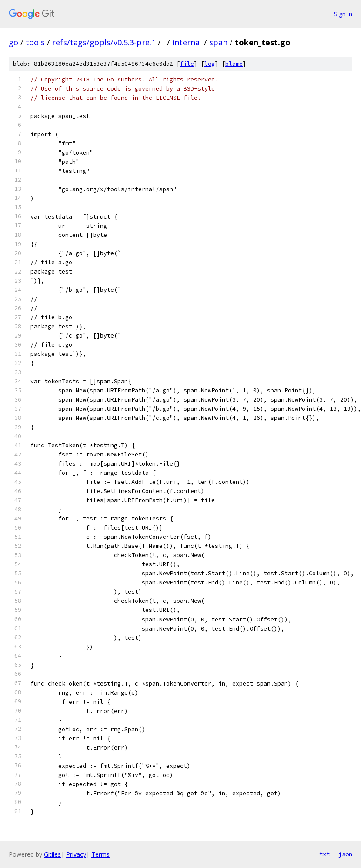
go (13, 42)
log (210, 64)
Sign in (343, 14)
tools (35, 42)
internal (187, 42)
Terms (100, 854)
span (218, 42)
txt (324, 854)
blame (234, 64)
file (187, 64)
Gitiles (52, 854)
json (345, 854)
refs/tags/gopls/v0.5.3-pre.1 (104, 42)
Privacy (76, 854)
